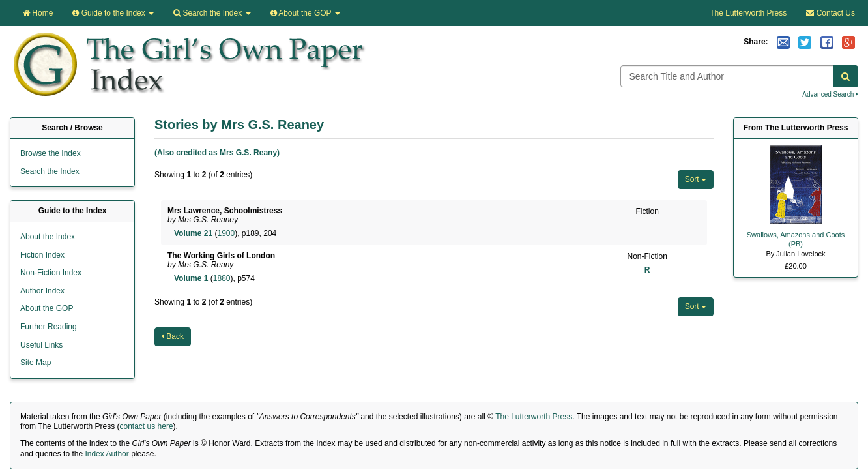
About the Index (48, 237)
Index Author (107, 454)
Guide (113, 13)
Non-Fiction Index (51, 273)
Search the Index (50, 171)
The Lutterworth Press (748, 13)
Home (38, 13)
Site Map (36, 363)
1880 (222, 278)
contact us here (147, 426)
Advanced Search (830, 94)
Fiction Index (42, 255)
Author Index (42, 291)
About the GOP (305, 13)
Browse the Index (51, 153)
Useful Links (41, 345)
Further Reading (49, 327)
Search (212, 13)
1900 (226, 233)
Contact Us (831, 13)
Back (173, 336)
